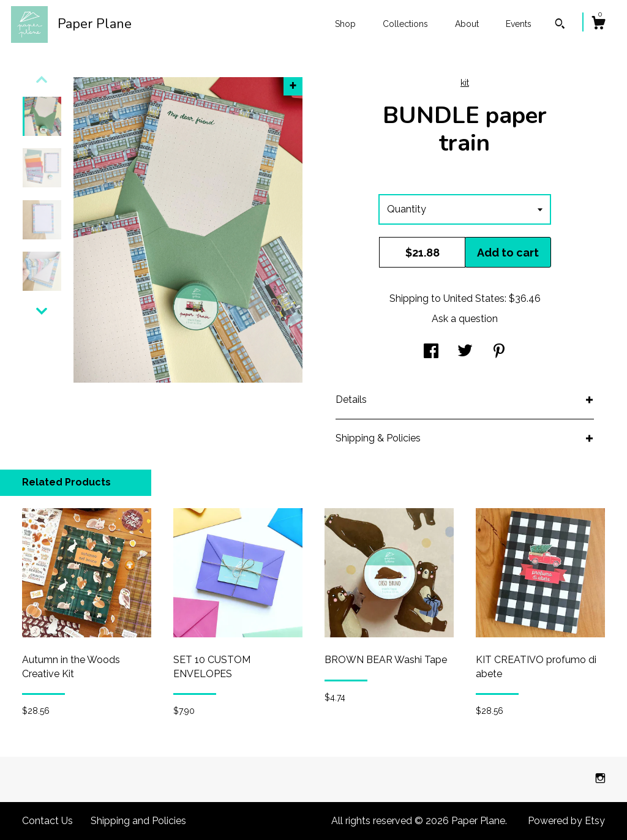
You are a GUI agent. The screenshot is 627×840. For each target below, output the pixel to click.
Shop (345, 24)
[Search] (560, 25)
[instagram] (600, 778)
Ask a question (465, 319)
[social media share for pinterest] (499, 352)
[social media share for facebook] (431, 352)
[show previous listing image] (42, 80)
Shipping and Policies (138, 821)
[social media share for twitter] (465, 352)
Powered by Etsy (566, 821)
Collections (405, 24)
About (467, 24)
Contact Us (47, 821)
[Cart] (598, 24)
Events (519, 24)
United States (474, 298)
